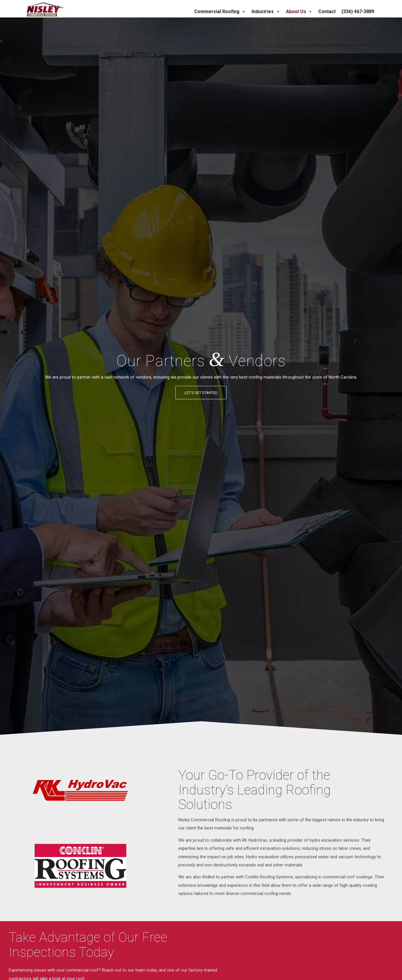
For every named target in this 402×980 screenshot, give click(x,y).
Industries (266, 12)
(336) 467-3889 (358, 12)
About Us (299, 12)
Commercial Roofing (220, 12)
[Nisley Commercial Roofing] (45, 9)
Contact (327, 12)
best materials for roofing (229, 828)
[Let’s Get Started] (201, 393)
